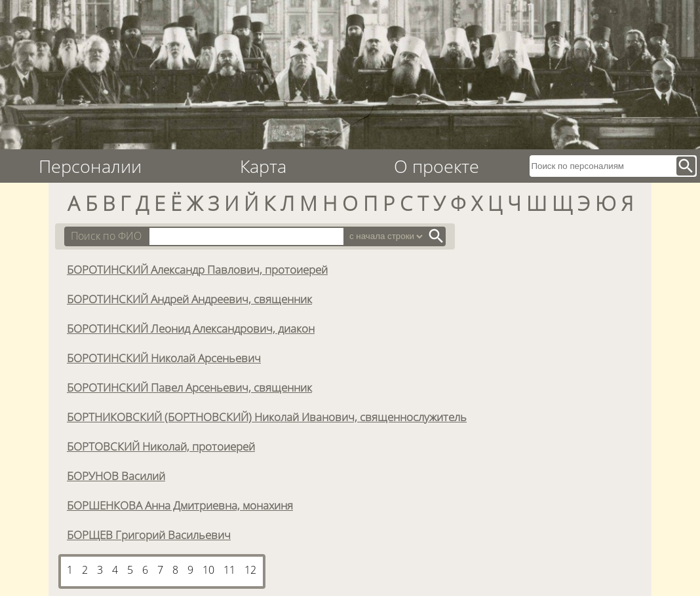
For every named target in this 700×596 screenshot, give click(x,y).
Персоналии (90, 166)
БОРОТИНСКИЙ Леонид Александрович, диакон (191, 328)
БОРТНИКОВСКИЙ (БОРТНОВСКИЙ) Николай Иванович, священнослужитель (267, 417)
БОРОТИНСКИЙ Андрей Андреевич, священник (189, 299)
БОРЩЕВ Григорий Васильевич (149, 534)
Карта (263, 166)
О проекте (437, 166)
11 (229, 570)
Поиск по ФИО (106, 236)
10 (208, 570)
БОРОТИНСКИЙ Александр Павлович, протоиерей (197, 269)
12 (250, 570)
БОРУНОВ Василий (116, 475)
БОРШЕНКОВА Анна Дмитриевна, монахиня (180, 505)
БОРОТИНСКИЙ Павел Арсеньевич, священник (189, 387)
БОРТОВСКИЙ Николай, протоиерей (161, 446)
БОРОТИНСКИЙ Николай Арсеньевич (164, 358)
